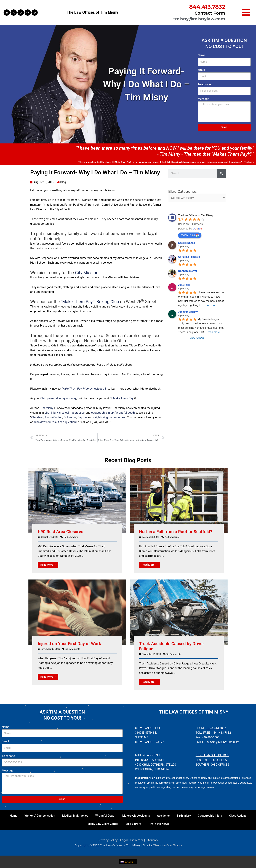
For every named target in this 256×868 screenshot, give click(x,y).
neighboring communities (109, 417)
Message (203, 99)
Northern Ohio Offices (212, 755)
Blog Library (133, 824)
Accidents (163, 816)
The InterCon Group (168, 845)
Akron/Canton (54, 417)
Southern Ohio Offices (212, 765)
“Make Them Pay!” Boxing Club (89, 302)
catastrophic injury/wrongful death (113, 413)
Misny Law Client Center (103, 824)
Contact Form (210, 13)
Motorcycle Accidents (136, 816)
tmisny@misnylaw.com (199, 19)
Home (14, 816)
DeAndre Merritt (188, 271)
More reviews (197, 338)
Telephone (204, 84)
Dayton (82, 417)
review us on (190, 235)
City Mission (87, 273)
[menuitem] (128, 862)
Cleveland (37, 417)
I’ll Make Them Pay (122, 398)
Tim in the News (158, 824)
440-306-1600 (211, 737)
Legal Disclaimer (132, 840)
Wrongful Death (105, 816)
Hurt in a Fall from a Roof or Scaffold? (176, 532)
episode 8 (84, 389)
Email (201, 70)
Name (201, 55)
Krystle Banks (186, 243)
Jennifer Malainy (188, 312)
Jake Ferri (184, 285)
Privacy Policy (108, 840)
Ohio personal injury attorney (58, 398)
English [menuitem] (130, 862)
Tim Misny (47, 408)
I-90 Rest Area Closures (60, 532)
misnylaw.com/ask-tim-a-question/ (55, 422)
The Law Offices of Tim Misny (92, 12)
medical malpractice (72, 413)
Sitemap (152, 840)
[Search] (221, 173)
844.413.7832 (207, 7)
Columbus (70, 417)
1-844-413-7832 (216, 728)
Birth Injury (184, 816)
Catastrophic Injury (210, 816)
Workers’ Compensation (40, 816)
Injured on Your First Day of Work (69, 644)
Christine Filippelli (189, 257)
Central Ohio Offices (211, 760)
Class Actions (238, 816)
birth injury (51, 413)
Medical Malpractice (75, 816)
